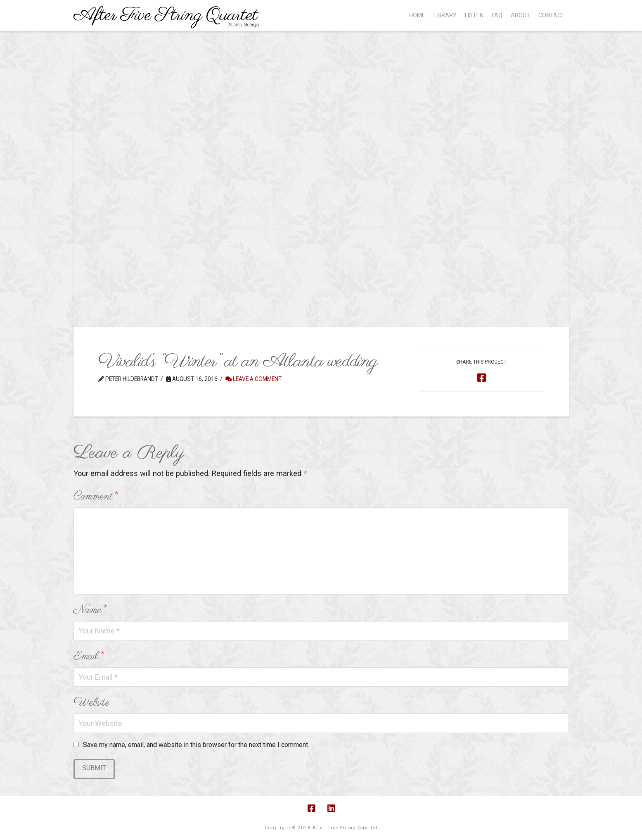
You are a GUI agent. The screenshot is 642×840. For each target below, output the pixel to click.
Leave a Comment (253, 379)
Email (89, 656)
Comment (96, 496)
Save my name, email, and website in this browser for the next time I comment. (196, 745)
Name (90, 610)
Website (91, 703)
